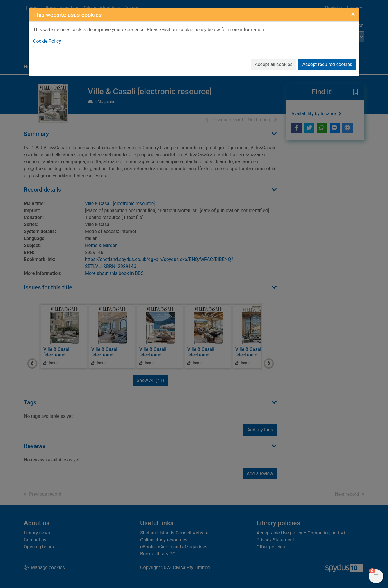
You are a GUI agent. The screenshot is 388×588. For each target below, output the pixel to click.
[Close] (353, 14)
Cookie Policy (47, 41)
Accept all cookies (274, 64)
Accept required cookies (327, 64)
